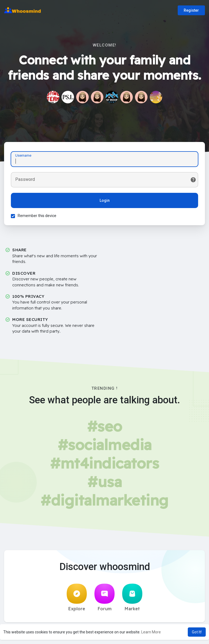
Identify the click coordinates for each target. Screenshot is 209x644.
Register (191, 10)
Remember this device (37, 216)
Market (132, 597)
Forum (104, 597)
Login (105, 200)
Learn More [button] (151, 632)
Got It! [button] (197, 632)
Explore (77, 597)
